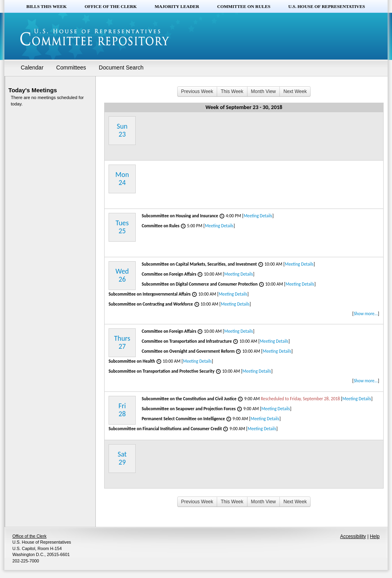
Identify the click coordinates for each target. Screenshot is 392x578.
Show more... (366, 314)
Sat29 (122, 458)
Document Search (121, 68)
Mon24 (122, 179)
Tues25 (122, 227)
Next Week (295, 91)
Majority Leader (177, 6)
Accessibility (353, 536)
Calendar (32, 68)
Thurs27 (122, 342)
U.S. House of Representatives (327, 6)
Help (375, 536)
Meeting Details (258, 216)
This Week (232, 91)
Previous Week (197, 91)
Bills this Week (47, 6)
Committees (71, 68)
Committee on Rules (244, 6)
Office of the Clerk (111, 6)
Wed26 (122, 275)
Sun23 (122, 130)
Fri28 (122, 410)
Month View (263, 91)
